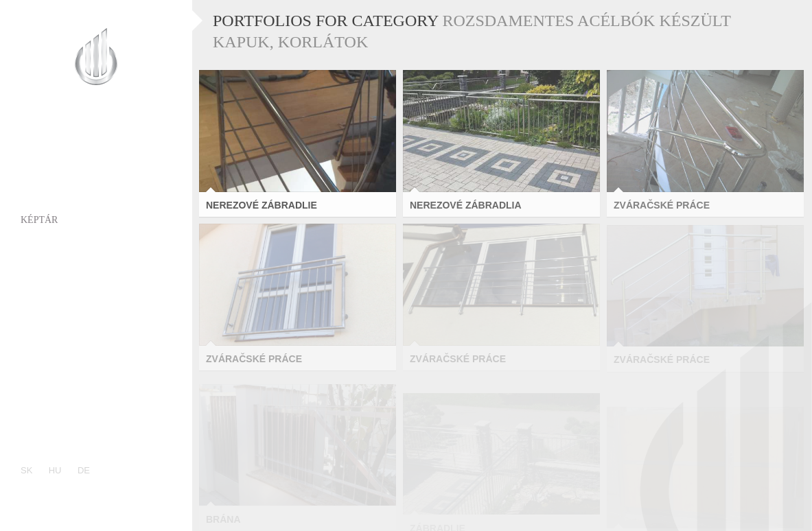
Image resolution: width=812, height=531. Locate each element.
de (84, 470)
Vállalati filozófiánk (80, 298)
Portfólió (47, 194)
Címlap (39, 142)
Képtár (39, 220)
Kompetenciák (58, 246)
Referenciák (54, 272)
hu (55, 470)
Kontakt (44, 324)
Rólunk (40, 168)
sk (26, 470)
